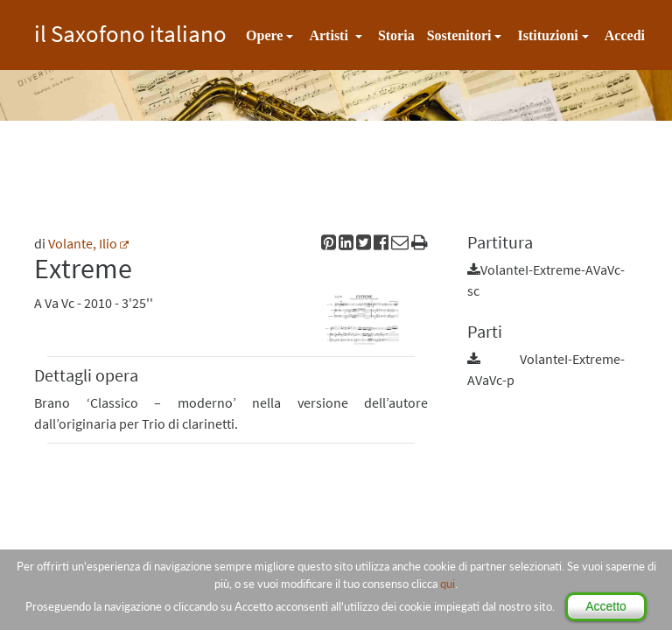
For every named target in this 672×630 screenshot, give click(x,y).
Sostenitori (459, 35)
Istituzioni (547, 35)
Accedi (625, 35)
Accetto (606, 606)
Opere (264, 35)
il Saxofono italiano (130, 31)
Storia (396, 35)
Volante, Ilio (83, 243)
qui (448, 584)
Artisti (330, 35)
